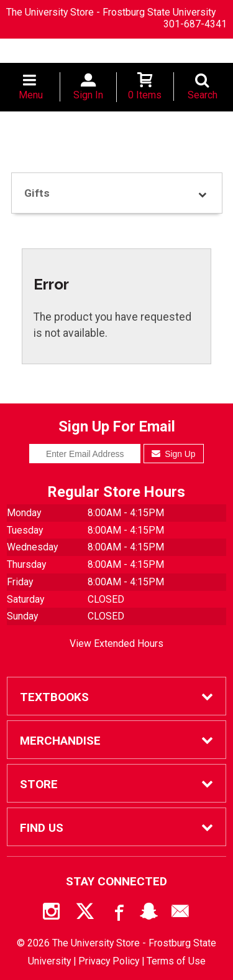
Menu (31, 95)
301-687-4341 (195, 24)
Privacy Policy (109, 961)
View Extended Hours (116, 643)
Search (203, 95)
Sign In (88, 95)
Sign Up (174, 454)
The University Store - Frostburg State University (111, 12)
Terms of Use (176, 961)
